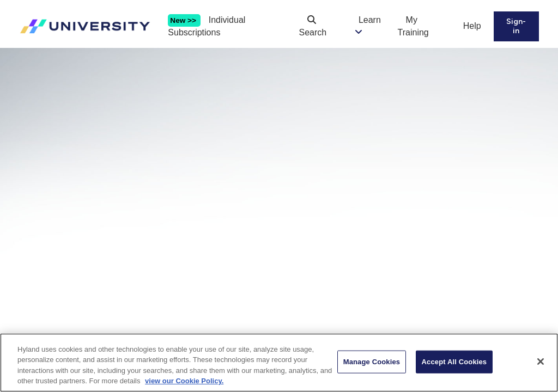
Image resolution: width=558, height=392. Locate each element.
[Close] (541, 365)
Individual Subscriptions (207, 26)
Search (313, 26)
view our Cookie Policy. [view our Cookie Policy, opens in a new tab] (184, 385)
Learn (370, 20)
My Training (413, 26)
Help (472, 26)
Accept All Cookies (454, 365)
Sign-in (516, 26)
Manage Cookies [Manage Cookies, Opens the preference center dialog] (372, 365)
